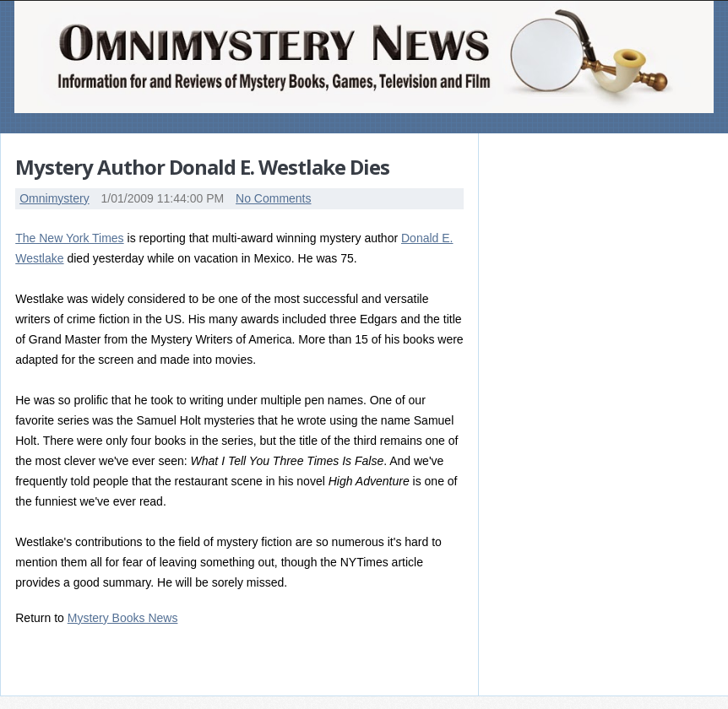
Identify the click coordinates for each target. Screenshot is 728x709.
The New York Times (69, 238)
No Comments (273, 198)
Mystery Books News (123, 618)
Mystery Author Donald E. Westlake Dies (202, 167)
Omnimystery (54, 198)
